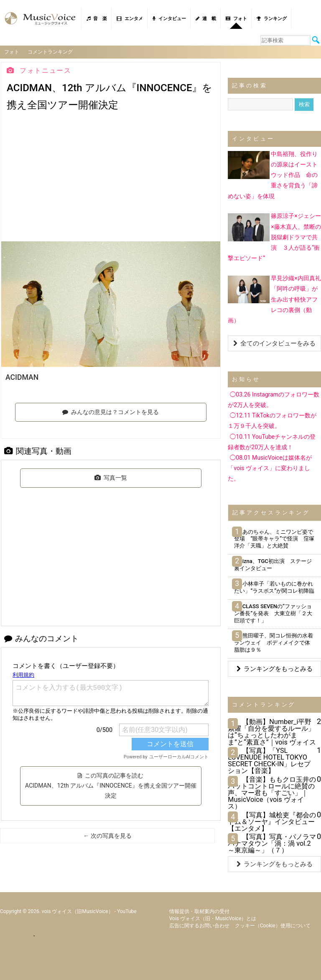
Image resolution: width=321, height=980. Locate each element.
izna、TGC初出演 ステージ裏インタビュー (273, 565)
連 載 (206, 19)
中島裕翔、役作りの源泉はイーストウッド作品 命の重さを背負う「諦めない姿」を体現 (273, 175)
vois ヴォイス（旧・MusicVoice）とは (213, 919)
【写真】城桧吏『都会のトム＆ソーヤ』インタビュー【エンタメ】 (272, 822)
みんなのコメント (41, 638)
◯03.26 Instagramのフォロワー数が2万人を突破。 (274, 400)
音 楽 (97, 19)
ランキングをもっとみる (275, 669)
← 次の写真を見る (107, 836)
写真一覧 (111, 478)
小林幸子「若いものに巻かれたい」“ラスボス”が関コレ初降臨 (274, 587)
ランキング (272, 19)
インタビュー (169, 19)
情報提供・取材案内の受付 (199, 911)
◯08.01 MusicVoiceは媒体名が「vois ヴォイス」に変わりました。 (270, 468)
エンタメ (130, 19)
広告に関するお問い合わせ (199, 926)
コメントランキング (50, 52)
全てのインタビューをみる (274, 343)
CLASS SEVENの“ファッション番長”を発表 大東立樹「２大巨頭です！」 (273, 613)
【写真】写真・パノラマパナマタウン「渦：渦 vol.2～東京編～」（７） (272, 843)
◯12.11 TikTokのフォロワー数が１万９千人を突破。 (272, 421)
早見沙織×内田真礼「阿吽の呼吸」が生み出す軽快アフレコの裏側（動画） (274, 299)
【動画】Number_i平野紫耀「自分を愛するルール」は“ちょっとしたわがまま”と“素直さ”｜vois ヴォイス (272, 732)
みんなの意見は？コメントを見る (111, 412)
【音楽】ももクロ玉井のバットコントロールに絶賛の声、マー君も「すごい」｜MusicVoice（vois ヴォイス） (272, 793)
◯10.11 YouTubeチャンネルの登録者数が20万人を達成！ (272, 442)
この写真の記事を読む (111, 786)
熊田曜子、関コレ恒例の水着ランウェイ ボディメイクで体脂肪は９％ (273, 643)
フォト (236, 19)
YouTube (127, 911)
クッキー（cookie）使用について (273, 926)
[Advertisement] (111, 179)
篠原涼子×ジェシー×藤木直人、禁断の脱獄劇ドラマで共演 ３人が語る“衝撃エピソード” (274, 237)
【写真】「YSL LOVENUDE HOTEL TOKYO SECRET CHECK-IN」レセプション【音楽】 (269, 761)
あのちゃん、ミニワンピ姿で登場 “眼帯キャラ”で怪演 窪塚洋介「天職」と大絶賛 (274, 539)
